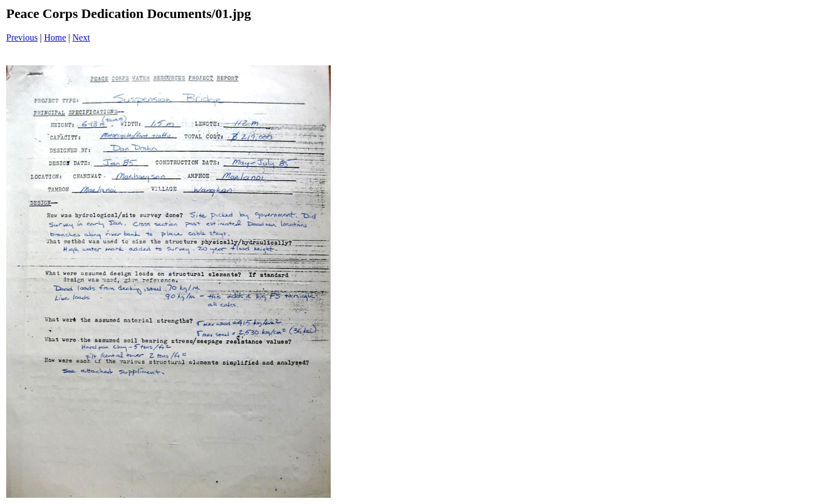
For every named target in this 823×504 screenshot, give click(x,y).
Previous (22, 37)
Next (81, 37)
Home (55, 37)
